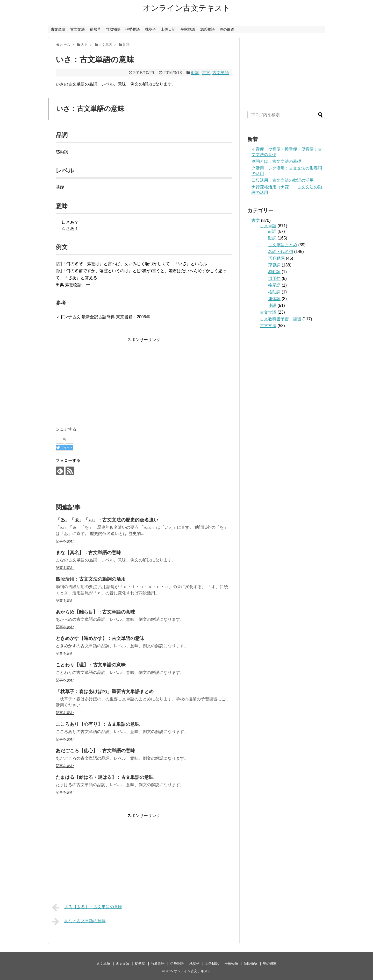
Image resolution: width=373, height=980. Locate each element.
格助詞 (274, 292)
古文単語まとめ (283, 245)
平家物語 (188, 29)
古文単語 (58, 29)
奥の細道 (227, 29)
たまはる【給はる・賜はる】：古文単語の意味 (105, 777)
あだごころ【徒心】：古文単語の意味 (95, 751)
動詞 (195, 73)
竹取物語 (113, 29)
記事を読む (65, 541)
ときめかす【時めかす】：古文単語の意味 (100, 638)
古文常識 (268, 312)
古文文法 (77, 29)
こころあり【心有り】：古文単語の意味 (98, 724)
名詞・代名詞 (281, 252)
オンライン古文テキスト (187, 8)
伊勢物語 (133, 29)
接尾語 (274, 285)
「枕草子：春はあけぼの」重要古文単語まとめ (105, 692)
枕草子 (150, 29)
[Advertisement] (144, 379)
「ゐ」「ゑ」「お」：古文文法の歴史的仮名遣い (107, 520)
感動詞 (274, 272)
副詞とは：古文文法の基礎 (276, 161)
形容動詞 (276, 258)
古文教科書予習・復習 (281, 319)
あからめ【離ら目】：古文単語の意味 (95, 612)
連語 (272, 305)
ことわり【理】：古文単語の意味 (91, 665)
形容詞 (274, 265)
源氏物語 (207, 29)
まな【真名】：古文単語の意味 (88, 553)
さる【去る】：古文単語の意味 (87, 907)
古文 (206, 73)
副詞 (272, 231)
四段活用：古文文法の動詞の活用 (91, 579)
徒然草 (95, 29)
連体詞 (274, 299)
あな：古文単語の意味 (79, 921)
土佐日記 (168, 29)
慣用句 (274, 279)
